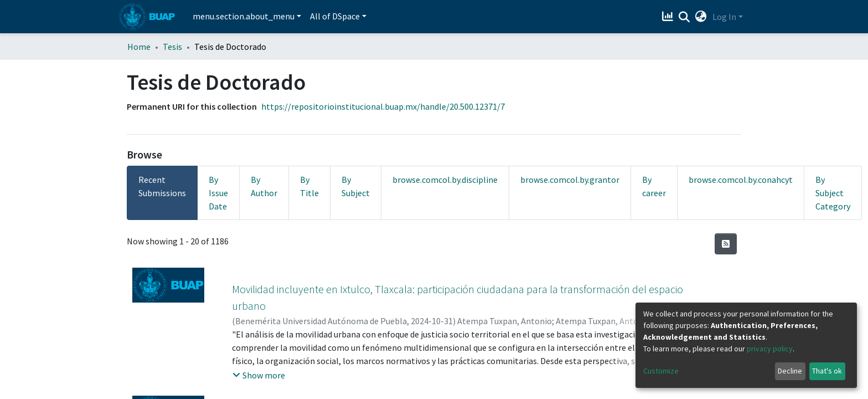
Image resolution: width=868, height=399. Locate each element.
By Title (309, 186)
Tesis (172, 47)
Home (139, 47)
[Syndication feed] (726, 244)
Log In (724, 17)
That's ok (827, 371)
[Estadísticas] (669, 17)
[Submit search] (684, 17)
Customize (661, 371)
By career (654, 186)
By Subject (356, 186)
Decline (790, 371)
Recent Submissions (162, 186)
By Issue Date (218, 193)
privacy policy (770, 349)
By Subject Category (833, 193)
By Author (264, 186)
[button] (701, 17)
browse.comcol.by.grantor (570, 180)
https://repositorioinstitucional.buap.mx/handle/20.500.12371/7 (383, 106)
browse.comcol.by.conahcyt (741, 180)
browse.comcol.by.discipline (445, 180)
